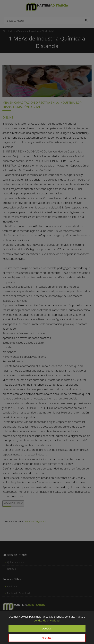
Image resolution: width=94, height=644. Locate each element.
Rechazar (47, 638)
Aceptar (47, 628)
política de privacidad (47, 620)
